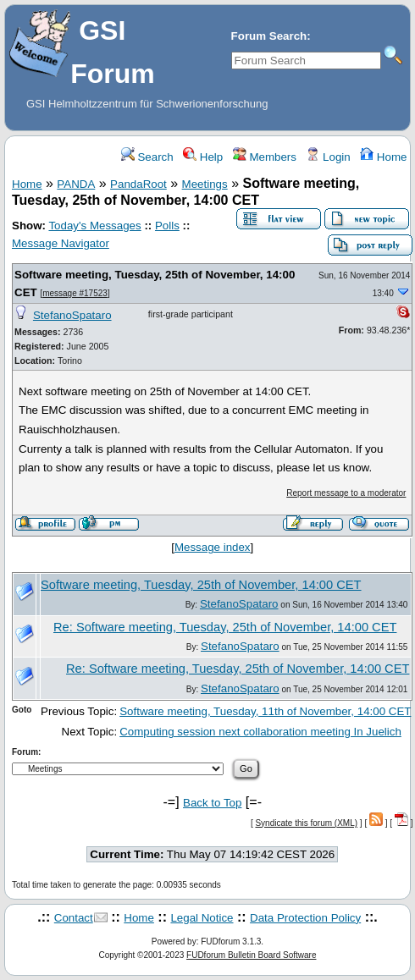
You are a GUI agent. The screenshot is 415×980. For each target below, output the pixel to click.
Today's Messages (94, 226)
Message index (213, 547)
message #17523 (75, 293)
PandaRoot (138, 184)
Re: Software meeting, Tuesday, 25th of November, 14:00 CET (225, 627)
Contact (74, 918)
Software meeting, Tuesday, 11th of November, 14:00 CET (265, 711)
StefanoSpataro (72, 315)
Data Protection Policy (305, 918)
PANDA (76, 184)
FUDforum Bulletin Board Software (251, 955)
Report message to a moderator (346, 493)
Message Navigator (61, 243)
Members (265, 157)
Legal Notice (202, 918)
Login (328, 157)
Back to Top (212, 803)
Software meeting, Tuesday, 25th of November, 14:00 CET (201, 585)
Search (147, 157)
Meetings (205, 184)
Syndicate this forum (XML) (306, 823)
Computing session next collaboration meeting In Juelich (260, 732)
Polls (167, 226)
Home (383, 157)
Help (203, 157)
